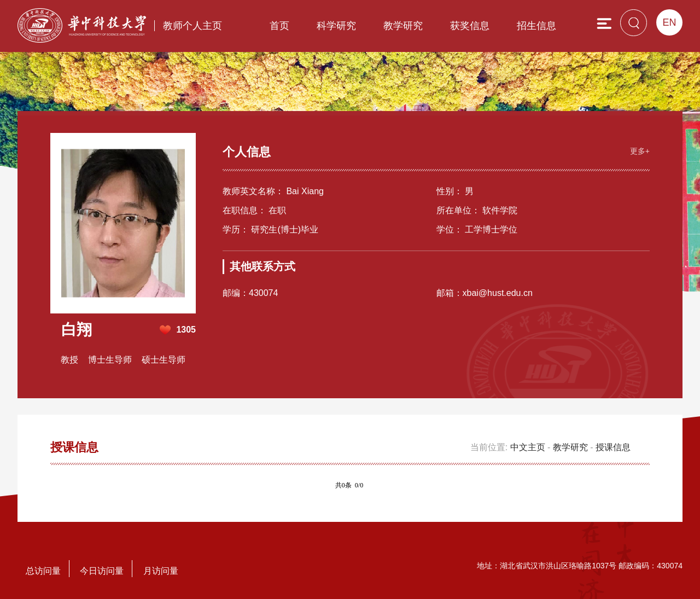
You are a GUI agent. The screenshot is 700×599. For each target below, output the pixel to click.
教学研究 (403, 26)
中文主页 (528, 447)
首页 (279, 26)
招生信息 (536, 26)
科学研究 (336, 26)
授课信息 (613, 447)
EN (669, 22)
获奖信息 (470, 26)
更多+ (640, 151)
